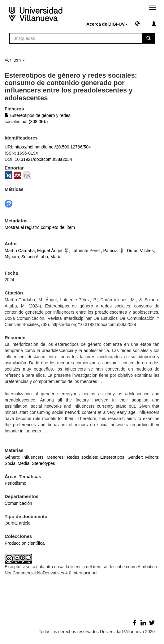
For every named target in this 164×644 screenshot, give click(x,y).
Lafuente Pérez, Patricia (95, 251)
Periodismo (15, 483)
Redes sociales (82, 457)
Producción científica (25, 543)
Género (12, 457)
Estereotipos (112, 457)
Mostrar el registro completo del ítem (40, 227)
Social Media (17, 463)
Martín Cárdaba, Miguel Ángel (33, 251)
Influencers (33, 457)
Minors (152, 457)
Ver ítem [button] (15, 60)
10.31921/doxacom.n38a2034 (43, 159)
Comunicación (18, 503)
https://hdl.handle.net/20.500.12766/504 (53, 147)
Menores (55, 457)
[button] (137, 23)
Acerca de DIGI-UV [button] (107, 24)
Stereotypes (43, 463)
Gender (135, 457)
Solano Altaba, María (41, 257)
